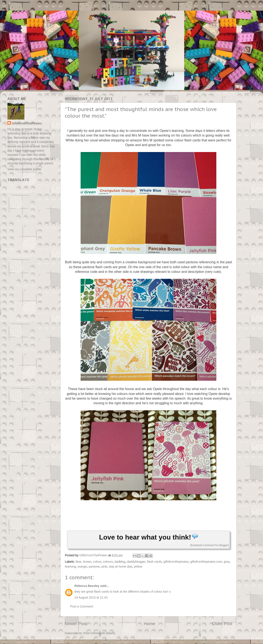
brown (87, 562)
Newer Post (76, 624)
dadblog (120, 562)
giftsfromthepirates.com (206, 562)
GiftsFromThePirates (27, 123)
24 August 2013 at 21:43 (91, 597)
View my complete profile (24, 169)
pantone (94, 566)
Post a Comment (82, 606)
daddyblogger (136, 562)
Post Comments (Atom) (99, 633)
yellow (138, 566)
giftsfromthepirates (176, 562)
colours (108, 562)
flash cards (154, 562)
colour (97, 562)
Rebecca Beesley (87, 586)
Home (150, 624)
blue (78, 562)
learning (70, 566)
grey (227, 562)
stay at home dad (120, 566)
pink (104, 566)
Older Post (222, 624)
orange (82, 566)
